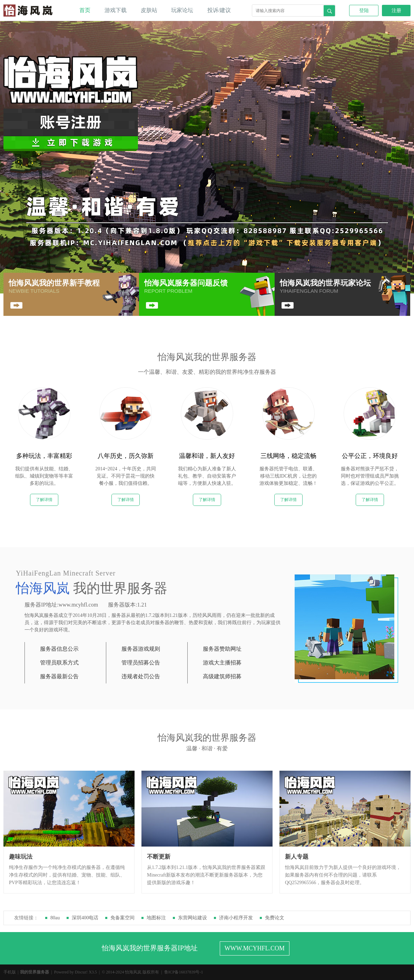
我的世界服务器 (34, 972)
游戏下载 (116, 10)
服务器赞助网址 (222, 649)
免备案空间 (122, 918)
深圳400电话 (85, 918)
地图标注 (156, 918)
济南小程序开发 (236, 918)
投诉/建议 (219, 10)
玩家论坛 (182, 10)
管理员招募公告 (141, 663)
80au (55, 918)
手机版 (10, 972)
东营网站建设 (193, 918)
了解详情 (44, 500)
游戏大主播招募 (222, 663)
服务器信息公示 (59, 649)
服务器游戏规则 (141, 649)
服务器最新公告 (59, 676)
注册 (396, 11)
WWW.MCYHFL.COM (255, 948)
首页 (85, 10)
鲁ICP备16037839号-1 (184, 972)
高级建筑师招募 (222, 676)
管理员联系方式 (59, 663)
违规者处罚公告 (141, 676)
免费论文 (275, 918)
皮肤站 (149, 10)
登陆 (364, 11)
